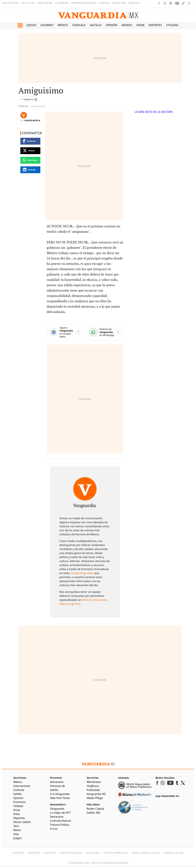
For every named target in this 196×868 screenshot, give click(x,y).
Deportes (155, 25)
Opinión (112, 25)
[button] (20, 25)
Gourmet (47, 25)
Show (140, 25)
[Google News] (65, 332)
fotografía (77, 573)
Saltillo (96, 25)
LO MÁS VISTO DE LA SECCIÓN (154, 112)
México (63, 25)
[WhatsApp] (105, 332)
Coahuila (79, 25)
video (90, 573)
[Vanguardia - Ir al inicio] (98, 15)
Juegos (31, 25)
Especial (23, 106)
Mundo (127, 25)
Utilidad (172, 25)
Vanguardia (32, 121)
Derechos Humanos (94, 600)
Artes (77, 604)
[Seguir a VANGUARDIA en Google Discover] (29, 99)
